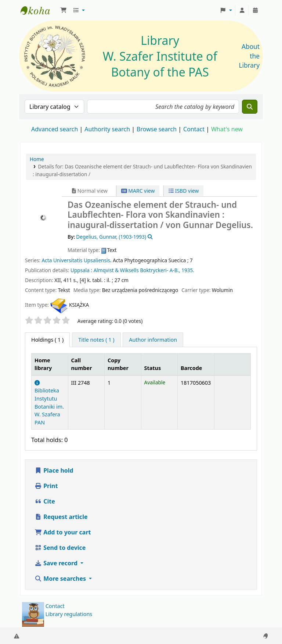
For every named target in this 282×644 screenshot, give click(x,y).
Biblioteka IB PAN (39, 10)
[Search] (250, 107)
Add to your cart (63, 532)
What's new (227, 129)
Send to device (60, 548)
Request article (61, 517)
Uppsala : (81, 270)
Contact (55, 606)
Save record (57, 563)
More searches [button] (61, 579)
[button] (64, 10)
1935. (188, 270)
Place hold (54, 470)
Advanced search (55, 129)
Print (46, 486)
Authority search (107, 129)
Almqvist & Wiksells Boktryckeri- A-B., (137, 270)
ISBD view (184, 191)
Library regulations (69, 614)
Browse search (157, 129)
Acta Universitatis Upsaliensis (76, 260)
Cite (45, 501)
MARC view (138, 191)
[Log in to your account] (242, 10)
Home (37, 159)
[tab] (96, 340)
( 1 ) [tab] (47, 340)
